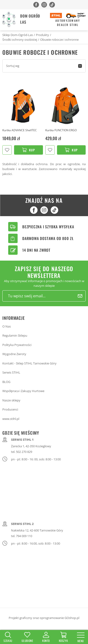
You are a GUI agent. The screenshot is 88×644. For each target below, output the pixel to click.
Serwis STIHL (11, 372)
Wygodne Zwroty (14, 354)
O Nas (7, 326)
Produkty (42, 35)
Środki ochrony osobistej (20, 40)
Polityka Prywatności (17, 345)
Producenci (10, 409)
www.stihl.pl (11, 419)
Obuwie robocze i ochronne (59, 40)
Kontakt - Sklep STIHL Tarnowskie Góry (29, 363)
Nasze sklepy (11, 400)
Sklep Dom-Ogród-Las (18, 35)
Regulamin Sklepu (15, 335)
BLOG (6, 382)
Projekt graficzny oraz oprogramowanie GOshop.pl (44, 618)
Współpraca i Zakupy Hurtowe (23, 391)
